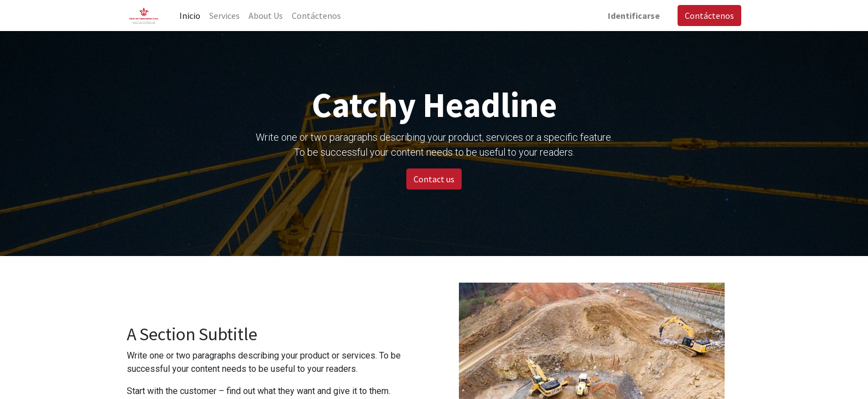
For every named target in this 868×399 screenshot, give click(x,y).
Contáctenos (709, 16)
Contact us (434, 179)
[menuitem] (190, 16)
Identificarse (634, 16)
